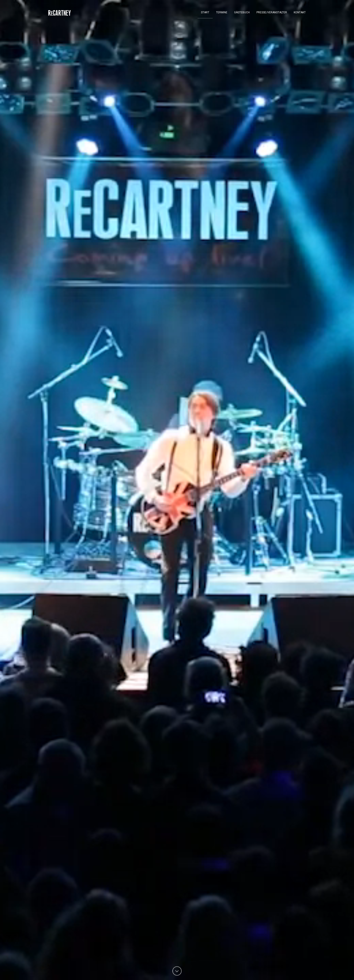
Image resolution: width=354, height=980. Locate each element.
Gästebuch (242, 12)
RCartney (60, 14)
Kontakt (300, 12)
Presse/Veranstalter (272, 12)
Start (205, 12)
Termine (222, 12)
